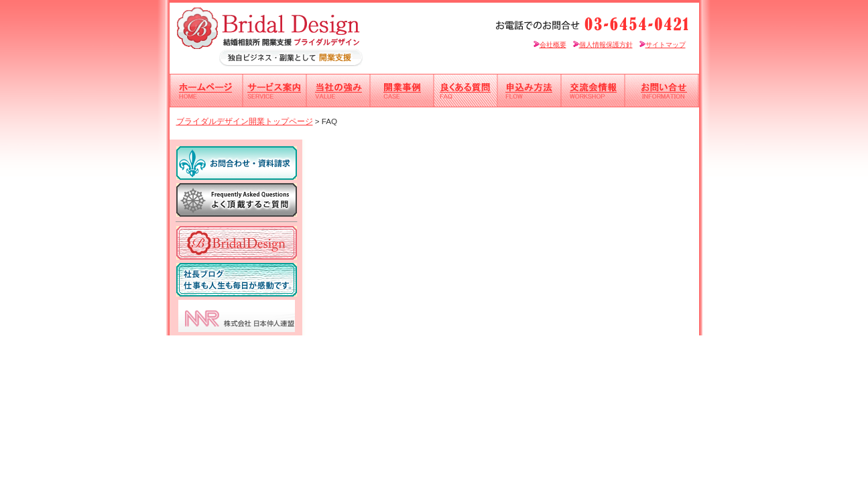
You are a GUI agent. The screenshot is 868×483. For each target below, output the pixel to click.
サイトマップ (663, 45)
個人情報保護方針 (603, 45)
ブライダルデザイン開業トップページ (245, 121)
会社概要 (550, 45)
